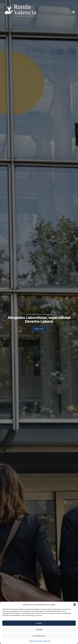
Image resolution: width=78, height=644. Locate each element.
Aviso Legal (47, 641)
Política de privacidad (35, 641)
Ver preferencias (39, 636)
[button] (75, 605)
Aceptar (39, 623)
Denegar (39, 629)
